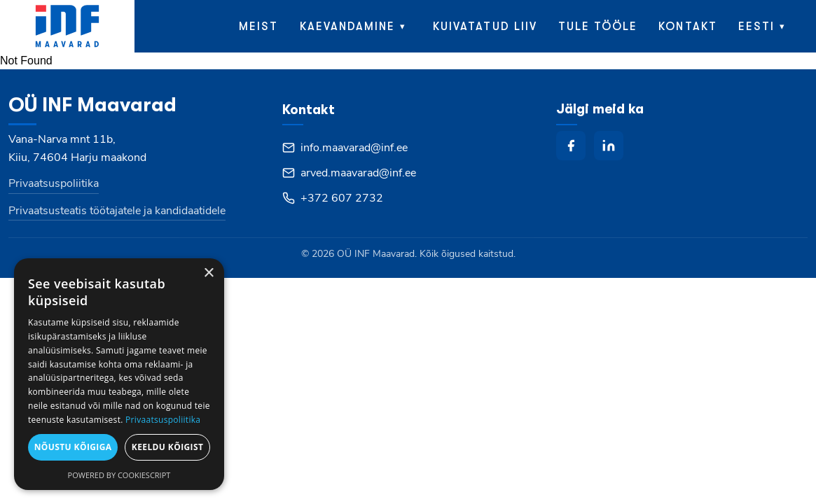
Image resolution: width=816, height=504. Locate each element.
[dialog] (119, 374)
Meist (258, 27)
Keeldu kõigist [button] (168, 447)
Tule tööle (598, 27)
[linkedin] (609, 146)
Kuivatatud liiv (485, 27)
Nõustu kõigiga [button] (73, 447)
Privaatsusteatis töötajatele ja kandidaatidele (117, 211)
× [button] (208, 273)
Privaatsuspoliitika (54, 183)
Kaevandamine (348, 27)
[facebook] (571, 146)
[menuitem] (765, 26)
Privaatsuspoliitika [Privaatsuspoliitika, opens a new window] (163, 420)
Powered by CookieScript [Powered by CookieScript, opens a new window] (119, 475)
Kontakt (687, 27)
